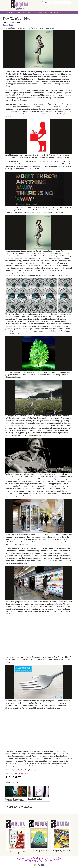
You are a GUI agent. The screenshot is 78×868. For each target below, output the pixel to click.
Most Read (50, 13)
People (60, 13)
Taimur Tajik (8, 25)
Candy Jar (28, 773)
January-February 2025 (17, 852)
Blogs (67, 13)
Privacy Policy (45, 862)
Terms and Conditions (35, 862)
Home (41, 13)
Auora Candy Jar (18, 773)
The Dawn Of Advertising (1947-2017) (21, 13)
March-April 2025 (39, 850)
